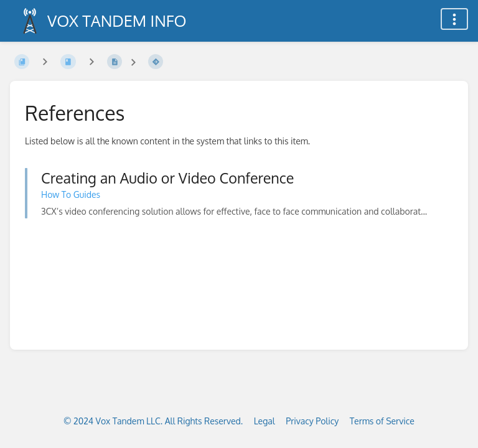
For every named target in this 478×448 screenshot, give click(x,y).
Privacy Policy (312, 421)
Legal (265, 421)
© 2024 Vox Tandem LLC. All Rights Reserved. (153, 421)
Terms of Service (382, 421)
